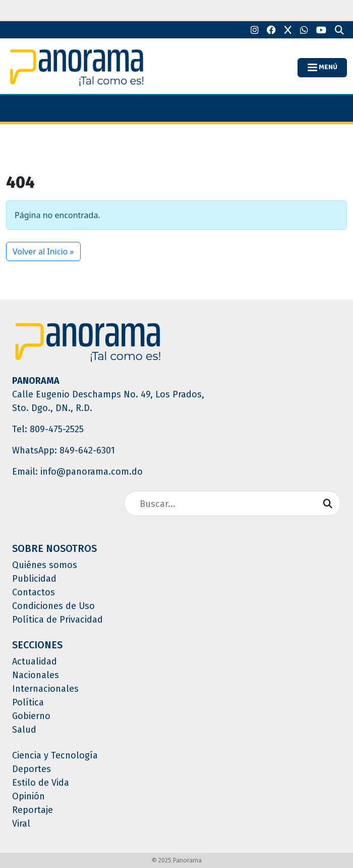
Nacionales (36, 675)
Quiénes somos (45, 565)
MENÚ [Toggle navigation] (322, 67)
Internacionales (45, 689)
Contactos (34, 592)
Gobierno (31, 716)
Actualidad (35, 661)
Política (28, 702)
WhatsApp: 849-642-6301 (64, 450)
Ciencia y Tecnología (55, 755)
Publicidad (34, 579)
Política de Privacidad (57, 620)
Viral (21, 824)
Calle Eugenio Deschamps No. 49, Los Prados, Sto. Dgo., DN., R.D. (108, 401)
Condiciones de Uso (53, 606)
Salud (24, 730)
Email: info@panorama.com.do (77, 472)
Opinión (28, 796)
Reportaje (33, 810)
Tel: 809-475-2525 (48, 429)
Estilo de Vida (41, 783)
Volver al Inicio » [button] (43, 251)
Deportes (32, 769)
